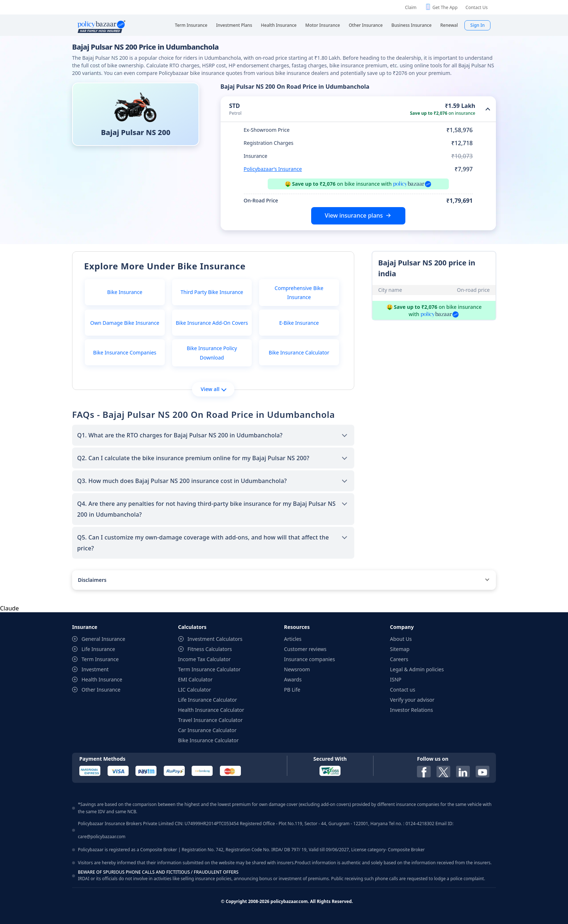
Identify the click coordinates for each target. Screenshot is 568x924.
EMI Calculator (195, 679)
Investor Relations (412, 710)
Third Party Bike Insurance (212, 292)
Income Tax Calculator (204, 659)
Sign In (477, 25)
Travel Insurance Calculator (210, 720)
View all (214, 389)
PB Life (292, 690)
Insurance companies (310, 659)
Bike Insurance (125, 292)
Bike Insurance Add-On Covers (212, 323)
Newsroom (297, 669)
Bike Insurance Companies (125, 352)
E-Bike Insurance (299, 323)
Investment (95, 669)
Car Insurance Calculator (208, 730)
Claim (411, 7)
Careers (399, 659)
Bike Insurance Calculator (299, 352)
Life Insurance (98, 649)
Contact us (403, 690)
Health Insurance (102, 679)
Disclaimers (92, 580)
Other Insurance (101, 690)
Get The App (445, 7)
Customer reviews (305, 649)
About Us (401, 639)
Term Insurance (100, 659)
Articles (293, 639)
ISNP (396, 679)
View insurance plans (354, 215)
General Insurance (103, 639)
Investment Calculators (215, 639)
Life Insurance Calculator (208, 700)
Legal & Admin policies (417, 669)
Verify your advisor (412, 700)
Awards (293, 679)
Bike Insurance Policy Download (212, 353)
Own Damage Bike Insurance (125, 323)
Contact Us (477, 7)
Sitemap (400, 649)
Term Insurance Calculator (210, 669)
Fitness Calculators (210, 649)
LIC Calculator (195, 690)
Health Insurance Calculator (211, 710)
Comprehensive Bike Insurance (299, 293)
